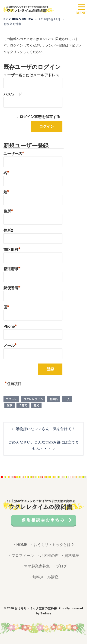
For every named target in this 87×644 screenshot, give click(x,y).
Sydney (46, 613)
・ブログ (60, 566)
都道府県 (12, 268)
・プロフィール (21, 556)
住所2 (8, 230)
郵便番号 (12, 287)
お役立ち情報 (13, 24)
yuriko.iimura (21, 19)
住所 (8, 211)
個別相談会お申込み (43, 520)
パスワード (13, 94)
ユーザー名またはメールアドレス (31, 75)
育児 (36, 405)
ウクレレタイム (33, 399)
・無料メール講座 (44, 577)
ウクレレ (11, 399)
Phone (10, 326)
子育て (23, 405)
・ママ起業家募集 (35, 566)
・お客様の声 (47, 556)
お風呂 (54, 399)
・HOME (20, 545)
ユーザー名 (14, 153)
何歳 (10, 405)
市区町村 (12, 249)
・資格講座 (70, 556)
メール (10, 345)
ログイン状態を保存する (40, 117)
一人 (67, 399)
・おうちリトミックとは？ (52, 545)
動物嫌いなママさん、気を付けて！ (45, 429)
